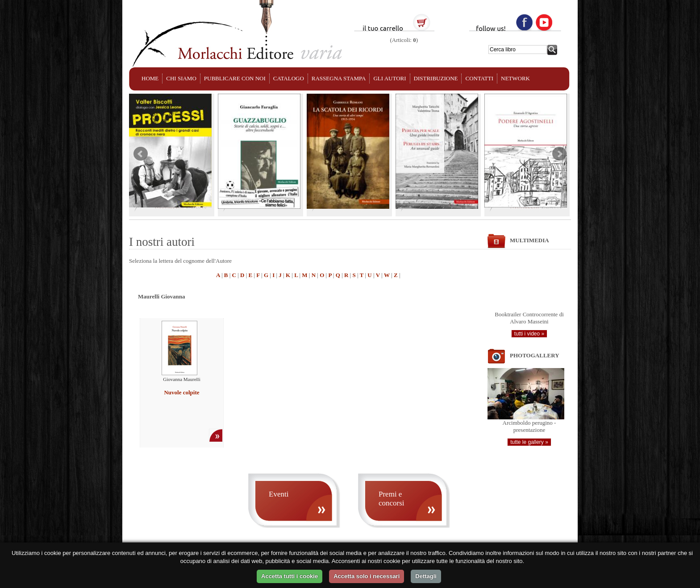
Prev (141, 154)
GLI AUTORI (390, 78)
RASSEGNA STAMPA (339, 78)
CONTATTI (479, 78)
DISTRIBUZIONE (436, 78)
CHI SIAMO (181, 78)
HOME (150, 78)
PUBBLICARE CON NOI (235, 78)
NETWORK (515, 78)
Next (559, 154)
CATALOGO (289, 78)
